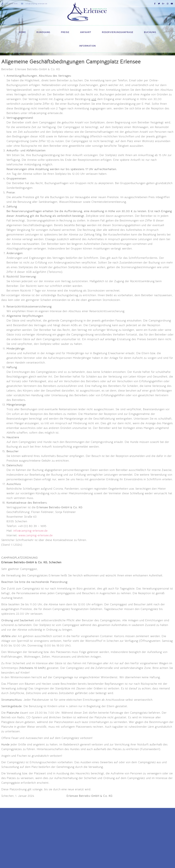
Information (87, 46)
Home (22, 32)
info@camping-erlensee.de (30, 531)
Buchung (150, 32)
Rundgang (43, 32)
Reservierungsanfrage (118, 32)
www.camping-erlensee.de (36, 535)
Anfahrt (86, 32)
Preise (65, 32)
